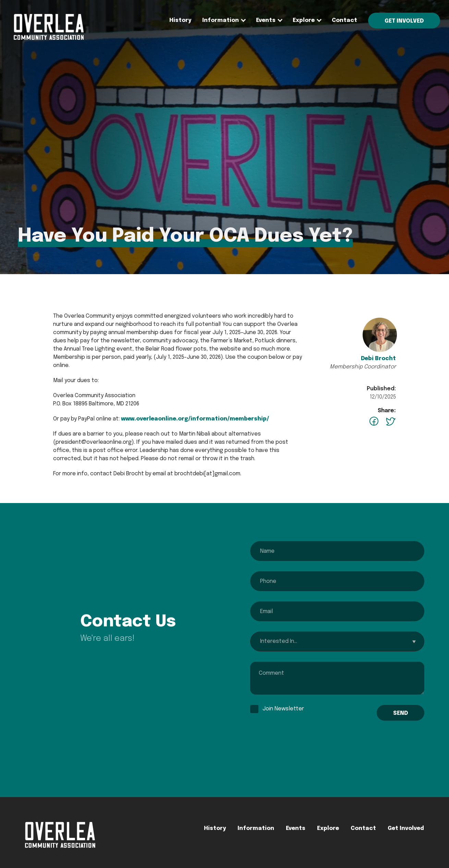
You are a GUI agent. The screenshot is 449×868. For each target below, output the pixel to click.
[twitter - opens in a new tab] (390, 423)
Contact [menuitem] (344, 20)
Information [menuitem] (221, 20)
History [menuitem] (180, 20)
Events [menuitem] (266, 20)
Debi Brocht (378, 359)
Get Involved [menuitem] (404, 21)
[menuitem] (48, 39)
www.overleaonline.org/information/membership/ (195, 419)
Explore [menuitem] (304, 20)
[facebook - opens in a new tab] (374, 423)
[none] (221, 21)
